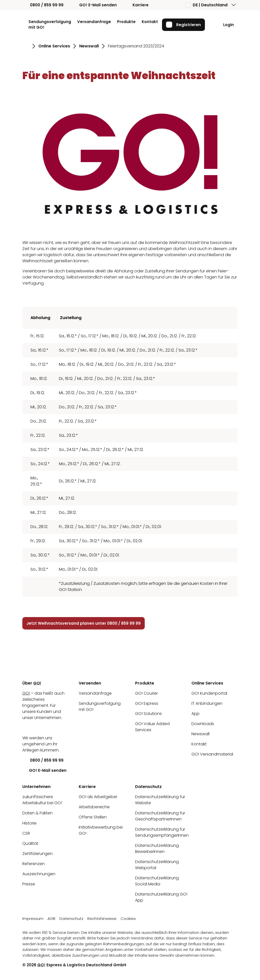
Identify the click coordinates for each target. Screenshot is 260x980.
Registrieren (183, 25)
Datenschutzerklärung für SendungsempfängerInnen (162, 832)
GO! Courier (147, 693)
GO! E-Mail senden (94, 5)
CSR (26, 833)
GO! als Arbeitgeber (98, 797)
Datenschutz (71, 918)
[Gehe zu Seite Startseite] (26, 46)
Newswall (200, 734)
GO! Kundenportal (209, 693)
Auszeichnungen (39, 874)
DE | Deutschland (207, 5)
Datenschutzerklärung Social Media (157, 881)
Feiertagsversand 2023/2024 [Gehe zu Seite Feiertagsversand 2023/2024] (136, 46)
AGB (51, 918)
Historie (29, 823)
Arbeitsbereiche (94, 807)
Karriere (137, 5)
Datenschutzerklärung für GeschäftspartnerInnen (160, 816)
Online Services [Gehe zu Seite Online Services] (54, 46)
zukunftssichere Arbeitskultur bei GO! (42, 800)
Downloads (203, 724)
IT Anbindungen (207, 703)
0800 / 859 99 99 (43, 5)
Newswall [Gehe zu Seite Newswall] (89, 46)
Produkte (126, 22)
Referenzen (34, 864)
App (196, 714)
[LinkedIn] (26, 728)
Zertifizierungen (37, 854)
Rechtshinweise (102, 918)
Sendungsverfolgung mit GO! (50, 25)
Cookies (128, 918)
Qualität (30, 843)
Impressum (33, 918)
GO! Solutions (148, 714)
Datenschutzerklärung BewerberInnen (157, 848)
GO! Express (147, 703)
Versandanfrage (94, 22)
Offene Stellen (93, 817)
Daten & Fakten (37, 813)
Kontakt (150, 22)
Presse (29, 884)
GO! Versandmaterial (212, 754)
